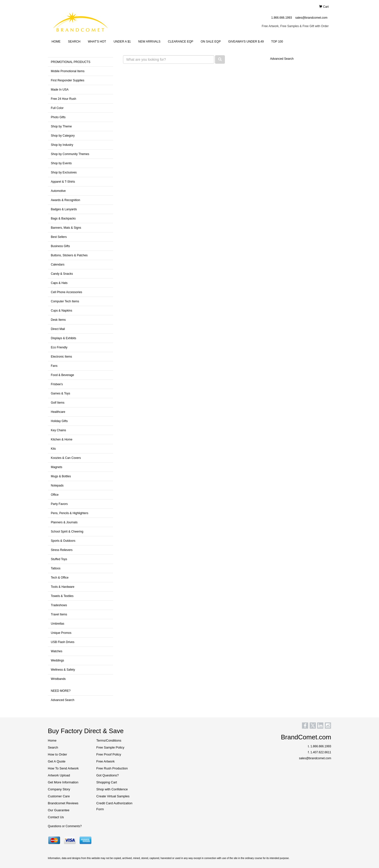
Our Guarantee (59, 810)
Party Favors (59, 504)
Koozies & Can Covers (66, 458)
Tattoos (56, 568)
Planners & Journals (64, 522)
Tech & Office (60, 578)
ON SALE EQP (211, 42)
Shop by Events (61, 163)
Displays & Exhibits (64, 338)
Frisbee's (57, 384)
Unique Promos (61, 633)
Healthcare (58, 412)
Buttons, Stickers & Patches (69, 255)
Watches (57, 651)
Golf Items (58, 403)
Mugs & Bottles (61, 476)
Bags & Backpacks (63, 218)
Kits (53, 449)
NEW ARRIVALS (149, 42)
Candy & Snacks (62, 274)
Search (53, 747)
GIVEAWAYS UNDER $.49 (246, 42)
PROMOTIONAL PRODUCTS (71, 62)
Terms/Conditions (109, 740)
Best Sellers (59, 237)
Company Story (59, 789)
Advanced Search (63, 700)
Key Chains (59, 430)
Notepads (57, 486)
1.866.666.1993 (281, 18)
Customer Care (59, 796)
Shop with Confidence (112, 789)
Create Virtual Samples (113, 796)
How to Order (58, 754)
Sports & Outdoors (63, 541)
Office (55, 495)
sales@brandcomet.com (311, 18)
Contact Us (56, 817)
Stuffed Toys (59, 559)
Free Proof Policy (109, 754)
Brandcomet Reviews (63, 803)
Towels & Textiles (62, 596)
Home (52, 740)
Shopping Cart (107, 782)
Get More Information (63, 782)
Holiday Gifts (59, 421)
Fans (54, 366)
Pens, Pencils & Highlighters (70, 513)
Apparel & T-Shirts (63, 182)
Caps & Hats (59, 283)
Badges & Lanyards (64, 209)
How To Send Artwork (63, 768)
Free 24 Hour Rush (64, 99)
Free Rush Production (112, 768)
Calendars (58, 265)
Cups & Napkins (62, 311)
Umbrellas (58, 624)
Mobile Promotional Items (68, 71)
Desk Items (58, 320)
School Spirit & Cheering (67, 532)
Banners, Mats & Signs (66, 228)
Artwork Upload (59, 775)
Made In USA (60, 90)
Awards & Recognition (66, 200)
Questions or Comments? (65, 826)
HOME (56, 42)
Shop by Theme (62, 126)
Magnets (57, 467)
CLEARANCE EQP (180, 42)
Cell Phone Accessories (67, 292)
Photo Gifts (58, 117)
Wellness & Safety (63, 670)
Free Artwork (106, 761)
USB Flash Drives (63, 642)
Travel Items (59, 614)
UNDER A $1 (122, 42)
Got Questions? (108, 775)
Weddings (58, 660)
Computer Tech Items (65, 301)
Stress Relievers (62, 550)
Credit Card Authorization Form (114, 806)
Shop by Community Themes (70, 154)
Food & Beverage (63, 375)
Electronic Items (62, 357)
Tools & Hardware (63, 587)
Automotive (58, 191)
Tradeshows (59, 605)
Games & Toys (61, 393)
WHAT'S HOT (97, 42)
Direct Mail (58, 329)
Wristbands (58, 679)
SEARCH (74, 42)
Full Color (57, 108)
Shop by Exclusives (64, 172)
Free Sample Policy (110, 747)
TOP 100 (277, 42)
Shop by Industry (62, 145)
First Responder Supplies (68, 80)
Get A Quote (57, 761)
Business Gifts (61, 246)
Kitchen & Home (62, 439)
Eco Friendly (59, 347)
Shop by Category (63, 136)
